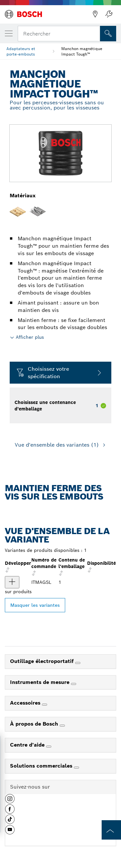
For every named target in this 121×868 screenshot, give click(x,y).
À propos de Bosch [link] (35, 724)
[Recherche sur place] (108, 34)
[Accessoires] (45, 705)
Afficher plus (30, 337)
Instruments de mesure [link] (40, 682)
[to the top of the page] (111, 830)
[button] (10, 801)
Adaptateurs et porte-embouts (21, 51)
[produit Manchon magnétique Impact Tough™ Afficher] (12, 582)
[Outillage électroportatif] (78, 663)
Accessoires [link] (26, 703)
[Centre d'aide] (49, 747)
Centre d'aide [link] (28, 745)
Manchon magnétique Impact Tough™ (82, 51)
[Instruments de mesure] (74, 684)
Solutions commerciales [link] (42, 766)
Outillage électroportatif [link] (43, 661)
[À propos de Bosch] (62, 726)
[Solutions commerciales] (76, 768)
